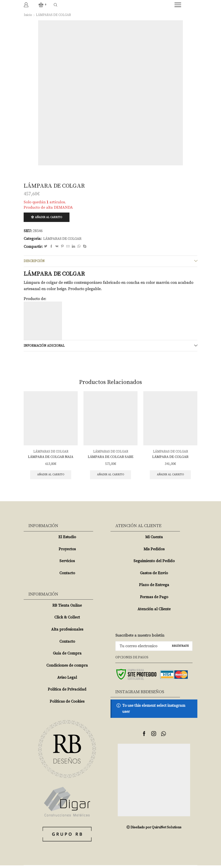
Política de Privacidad (67, 692)
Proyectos (67, 552)
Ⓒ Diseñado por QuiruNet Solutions (154, 830)
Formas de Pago (154, 600)
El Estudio (67, 540)
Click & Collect (67, 620)
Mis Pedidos (154, 552)
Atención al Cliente (154, 612)
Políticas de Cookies (67, 704)
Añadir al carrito (50, 217)
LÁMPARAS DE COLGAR (54, 15)
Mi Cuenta (154, 540)
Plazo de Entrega (154, 588)
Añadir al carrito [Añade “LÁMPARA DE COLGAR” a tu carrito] (170, 477)
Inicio (28, 15)
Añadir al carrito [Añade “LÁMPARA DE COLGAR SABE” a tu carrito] (111, 477)
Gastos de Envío (154, 576)
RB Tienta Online (67, 608)
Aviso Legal (67, 680)
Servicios (67, 564)
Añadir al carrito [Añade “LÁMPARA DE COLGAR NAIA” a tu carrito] (51, 477)
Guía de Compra (67, 656)
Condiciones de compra (67, 668)
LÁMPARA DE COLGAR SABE (110, 459)
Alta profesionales (67, 632)
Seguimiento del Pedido (154, 564)
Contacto (67, 576)
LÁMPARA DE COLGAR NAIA (51, 459)
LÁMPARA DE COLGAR (170, 459)
